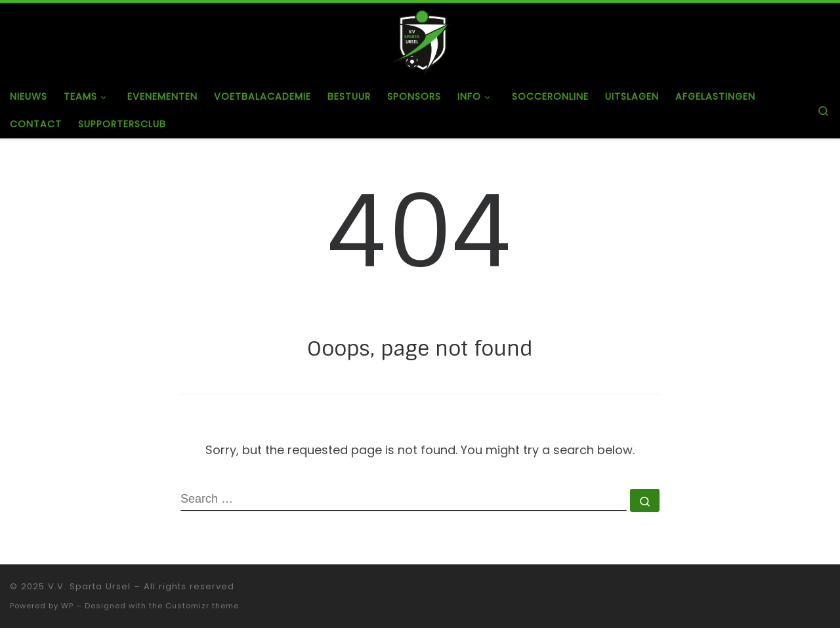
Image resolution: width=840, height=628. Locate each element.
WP (67, 606)
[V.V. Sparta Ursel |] (420, 41)
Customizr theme (202, 606)
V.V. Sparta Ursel (89, 586)
